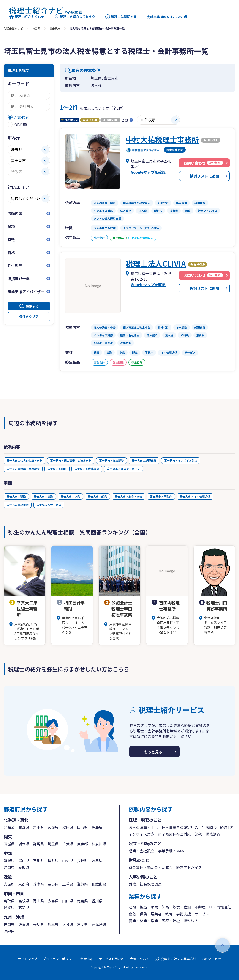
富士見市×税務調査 (87, 469)
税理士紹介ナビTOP (27, 17)
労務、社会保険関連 (145, 884)
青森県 (24, 827)
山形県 (82, 827)
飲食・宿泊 (182, 907)
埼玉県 (36, 28)
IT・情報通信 (220, 907)
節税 (198, 834)
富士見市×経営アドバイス (123, 469)
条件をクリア (29, 316)
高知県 (24, 908)
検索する (32, 306)
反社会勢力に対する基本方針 (175, 959)
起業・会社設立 (141, 851)
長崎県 (38, 924)
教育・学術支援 (178, 914)
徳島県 (82, 901)
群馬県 (38, 844)
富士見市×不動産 (161, 496)
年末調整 (209, 827)
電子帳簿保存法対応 (174, 834)
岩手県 (38, 827)
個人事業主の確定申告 (180, 827)
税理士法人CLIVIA (156, 263)
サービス (202, 914)
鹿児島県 (99, 924)
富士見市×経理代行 (144, 461)
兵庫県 (38, 884)
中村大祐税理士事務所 (162, 139)
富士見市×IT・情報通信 (195, 496)
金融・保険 (138, 914)
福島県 (97, 827)
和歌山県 (99, 884)
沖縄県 (9, 931)
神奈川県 (99, 844)
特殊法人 (191, 921)
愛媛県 (9, 908)
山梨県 (68, 860)
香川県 (97, 901)
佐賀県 (24, 924)
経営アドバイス (189, 867)
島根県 (24, 901)
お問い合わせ (211, 959)
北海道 (9, 827)
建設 (132, 907)
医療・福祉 (171, 921)
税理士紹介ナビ (13, 28)
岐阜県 (97, 860)
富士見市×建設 (16, 496)
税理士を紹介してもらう (75, 17)
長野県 (82, 860)
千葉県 (68, 844)
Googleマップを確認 (148, 172)
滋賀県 (82, 884)
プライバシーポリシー (59, 959)
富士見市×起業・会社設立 (23, 469)
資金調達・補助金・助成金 (151, 867)
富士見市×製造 (43, 496)
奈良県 (53, 884)
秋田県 (68, 827)
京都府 (24, 884)
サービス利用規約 (111, 959)
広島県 (53, 901)
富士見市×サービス (49, 505)
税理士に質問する (121, 17)
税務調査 (213, 834)
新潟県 (9, 860)
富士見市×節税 (57, 469)
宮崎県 (82, 924)
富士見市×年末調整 (111, 461)
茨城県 (9, 844)
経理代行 (228, 827)
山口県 (68, 901)
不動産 (200, 907)
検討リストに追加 (204, 176)
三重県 (68, 884)
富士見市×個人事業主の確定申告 (71, 461)
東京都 (82, 844)
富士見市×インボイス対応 (181, 461)
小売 (154, 907)
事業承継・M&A (171, 851)
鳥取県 (9, 901)
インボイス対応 (141, 834)
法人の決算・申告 (143, 827)
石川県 (38, 860)
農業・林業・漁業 (143, 921)
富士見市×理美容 (18, 505)
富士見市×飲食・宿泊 (128, 496)
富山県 (24, 860)
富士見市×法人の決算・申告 (24, 461)
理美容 (156, 914)
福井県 (53, 860)
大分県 (68, 924)
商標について (139, 959)
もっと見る (153, 752)
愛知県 (24, 867)
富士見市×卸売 (97, 496)
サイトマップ (28, 959)
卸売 (165, 907)
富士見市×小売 (70, 496)
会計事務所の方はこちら (165, 17)
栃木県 (24, 844)
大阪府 (9, 884)
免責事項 (87, 959)
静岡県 (9, 867)
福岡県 (9, 924)
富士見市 (55, 28)
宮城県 (53, 827)
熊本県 (53, 924)
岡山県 (38, 901)
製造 (143, 907)
